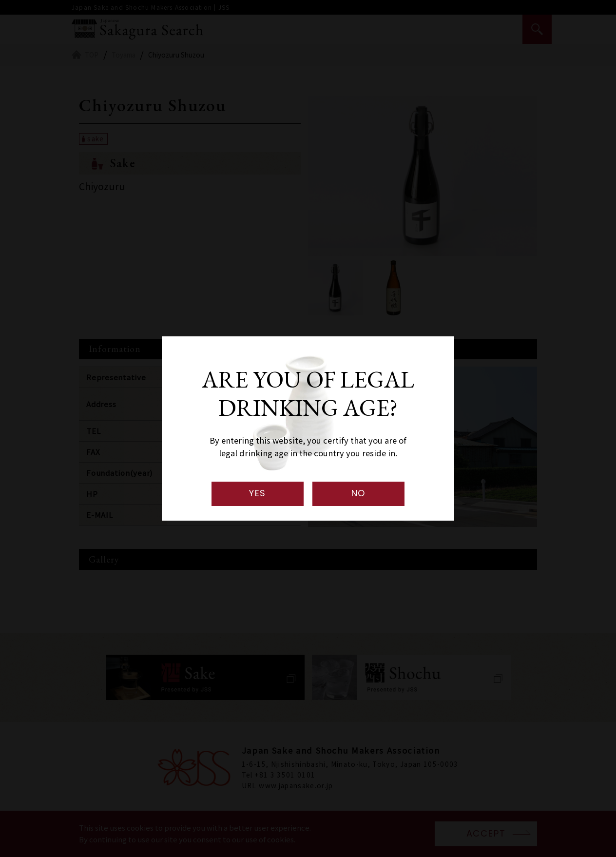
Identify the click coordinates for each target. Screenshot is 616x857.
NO (359, 493)
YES (258, 493)
